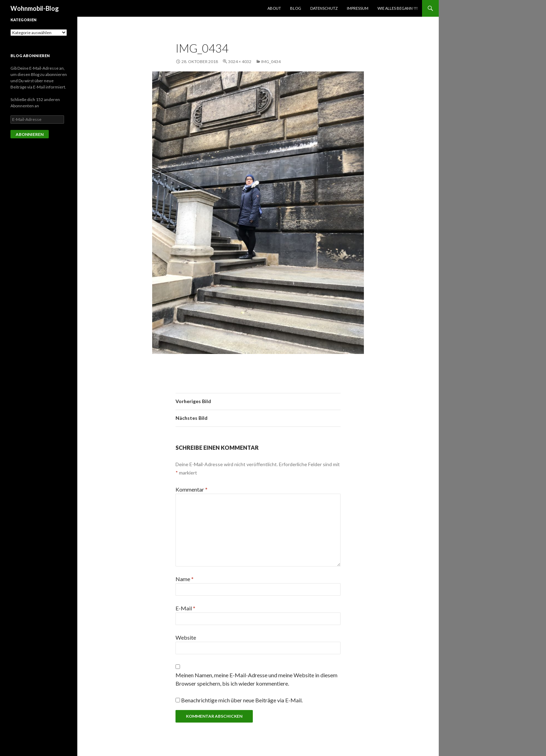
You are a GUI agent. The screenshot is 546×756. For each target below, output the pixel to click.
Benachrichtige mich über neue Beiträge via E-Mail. (242, 700)
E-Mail (185, 608)
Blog (296, 8)
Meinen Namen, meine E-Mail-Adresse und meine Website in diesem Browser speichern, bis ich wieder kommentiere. (256, 679)
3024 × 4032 (240, 61)
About (274, 8)
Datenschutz (324, 8)
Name (185, 579)
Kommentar (192, 489)
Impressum (358, 8)
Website (186, 637)
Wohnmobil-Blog (35, 8)
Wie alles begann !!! (397, 8)
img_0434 (271, 61)
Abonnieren (30, 134)
